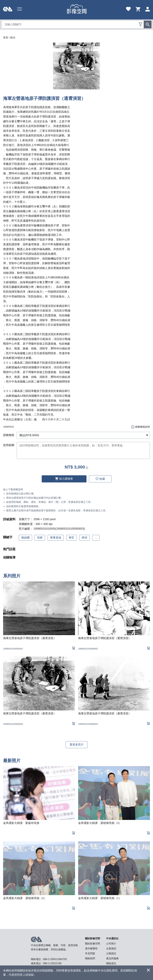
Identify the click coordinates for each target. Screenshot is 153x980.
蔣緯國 (25, 538)
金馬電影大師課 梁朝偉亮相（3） (100, 823)
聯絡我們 (90, 958)
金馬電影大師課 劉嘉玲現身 (21, 823)
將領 (84, 538)
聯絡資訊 (111, 963)
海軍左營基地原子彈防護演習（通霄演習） (30, 638)
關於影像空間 (93, 944)
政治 (13, 38)
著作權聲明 (91, 949)
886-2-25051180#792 (55, 959)
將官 (71, 538)
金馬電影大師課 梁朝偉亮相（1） (100, 898)
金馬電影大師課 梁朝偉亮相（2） (25, 898)
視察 (40, 538)
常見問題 (90, 953)
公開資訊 (111, 953)
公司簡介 (111, 944)
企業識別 (111, 949)
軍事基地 (56, 538)
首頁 (6, 38)
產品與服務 (112, 958)
